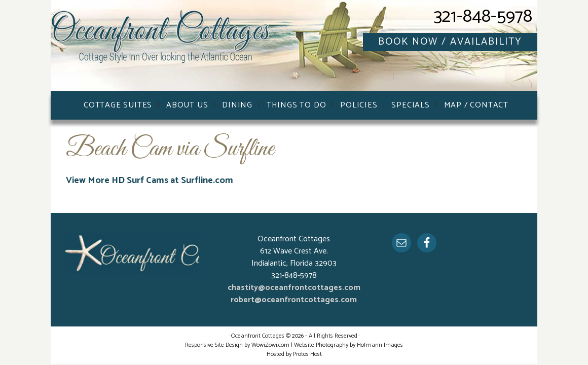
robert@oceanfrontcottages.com (294, 300)
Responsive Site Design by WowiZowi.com (237, 345)
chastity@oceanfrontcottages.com (294, 288)
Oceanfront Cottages (162, 48)
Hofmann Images (380, 345)
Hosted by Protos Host (294, 354)
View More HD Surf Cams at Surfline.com (150, 180)
